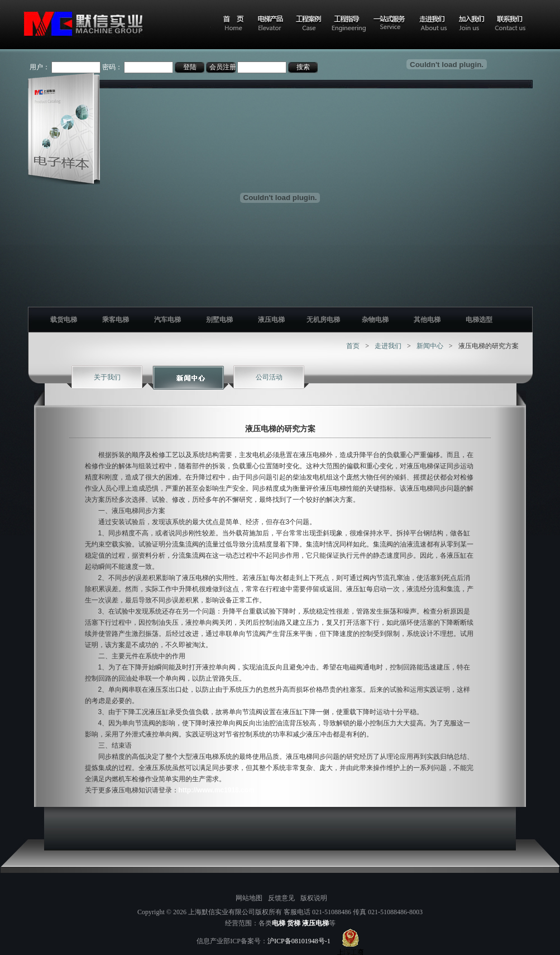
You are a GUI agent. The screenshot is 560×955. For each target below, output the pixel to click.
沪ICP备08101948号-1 (299, 941)
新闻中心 (430, 346)
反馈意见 (281, 898)
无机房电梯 (323, 320)
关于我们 (107, 377)
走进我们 (388, 346)
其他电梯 (427, 320)
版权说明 (314, 898)
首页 (353, 346)
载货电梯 (64, 320)
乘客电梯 (116, 320)
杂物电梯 (375, 320)
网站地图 (249, 898)
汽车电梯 (167, 320)
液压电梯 (271, 320)
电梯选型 (479, 320)
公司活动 (269, 377)
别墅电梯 (219, 320)
